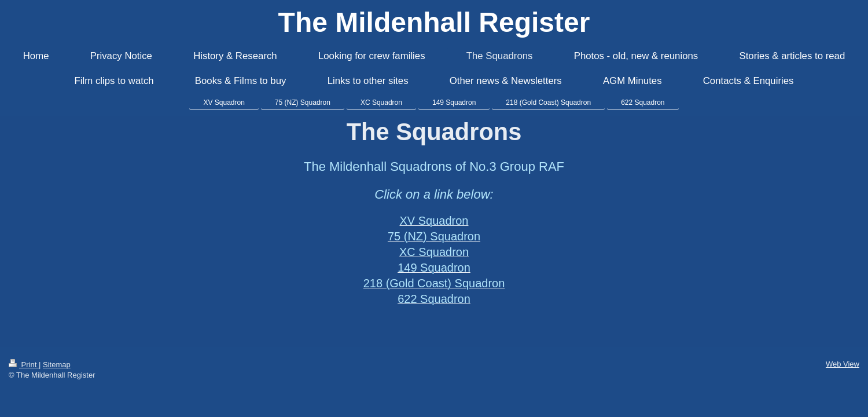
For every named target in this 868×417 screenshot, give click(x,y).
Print (24, 365)
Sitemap (57, 365)
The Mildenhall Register (434, 22)
